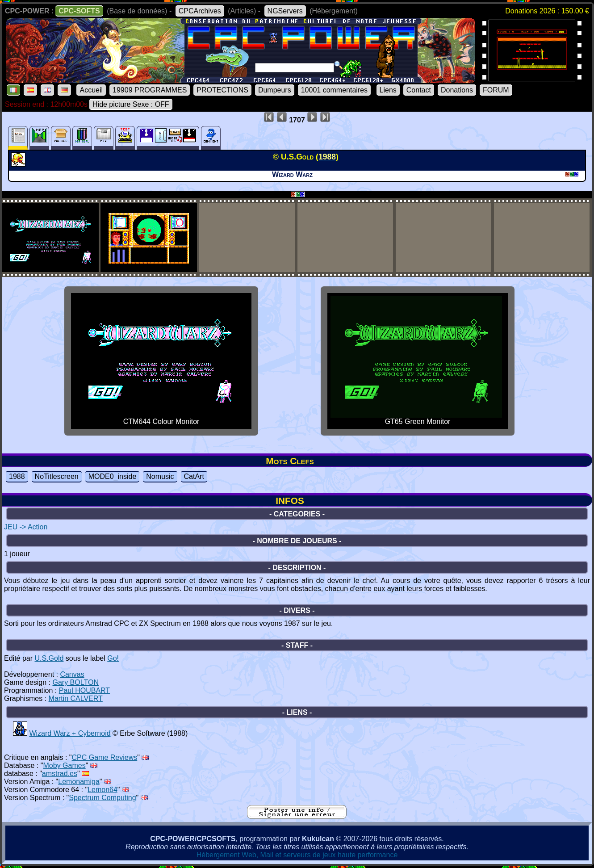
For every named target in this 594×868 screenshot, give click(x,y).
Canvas (72, 674)
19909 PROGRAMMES (150, 90)
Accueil (91, 90)
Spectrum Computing (102, 798)
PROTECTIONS (222, 90)
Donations (457, 90)
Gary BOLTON (76, 682)
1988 (17, 476)
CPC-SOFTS (79, 11)
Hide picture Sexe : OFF (131, 104)
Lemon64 (102, 790)
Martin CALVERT (76, 698)
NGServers (285, 11)
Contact (419, 90)
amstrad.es (60, 774)
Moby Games (65, 765)
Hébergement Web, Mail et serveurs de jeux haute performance (297, 855)
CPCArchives (200, 11)
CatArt (194, 476)
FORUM (496, 90)
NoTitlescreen (57, 476)
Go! (113, 658)
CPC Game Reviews (105, 757)
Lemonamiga (79, 782)
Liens (388, 90)
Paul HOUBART (84, 690)
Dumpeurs (275, 90)
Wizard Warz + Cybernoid (70, 733)
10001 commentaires (334, 90)
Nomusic (160, 476)
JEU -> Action (26, 527)
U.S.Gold (49, 658)
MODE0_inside (113, 476)
